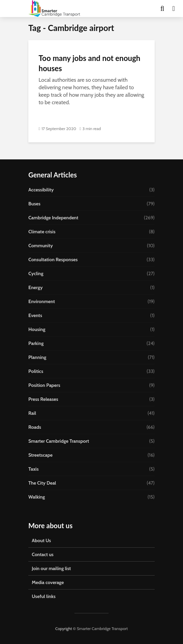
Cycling (36, 273)
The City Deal (42, 483)
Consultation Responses (53, 260)
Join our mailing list (51, 568)
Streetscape (40, 455)
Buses (34, 204)
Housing (37, 329)
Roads (35, 427)
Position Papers (44, 385)
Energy (36, 287)
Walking (37, 497)
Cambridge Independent (53, 218)
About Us (41, 540)
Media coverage (48, 582)
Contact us (43, 554)
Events (35, 315)
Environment (42, 301)
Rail (32, 413)
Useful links (44, 596)
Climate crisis (42, 232)
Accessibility (41, 190)
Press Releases (43, 399)
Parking (36, 343)
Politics (36, 371)
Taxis (33, 469)
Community (41, 246)
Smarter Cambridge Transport (59, 441)
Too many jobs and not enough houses (89, 63)
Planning (37, 357)
